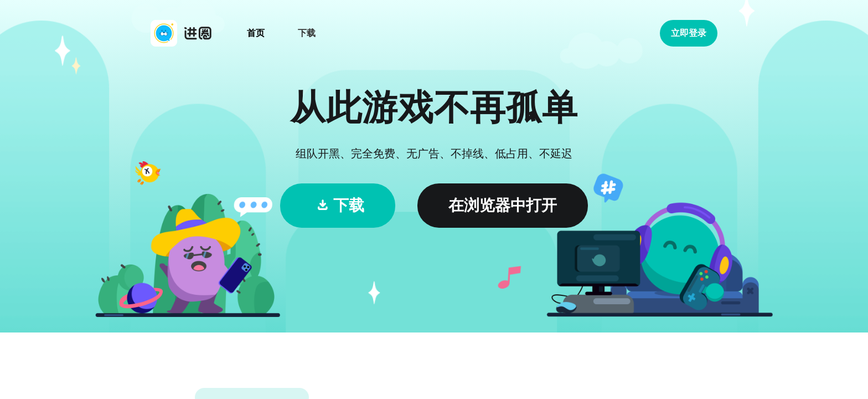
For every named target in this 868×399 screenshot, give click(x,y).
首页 (256, 33)
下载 (307, 33)
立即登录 (689, 33)
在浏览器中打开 (503, 205)
